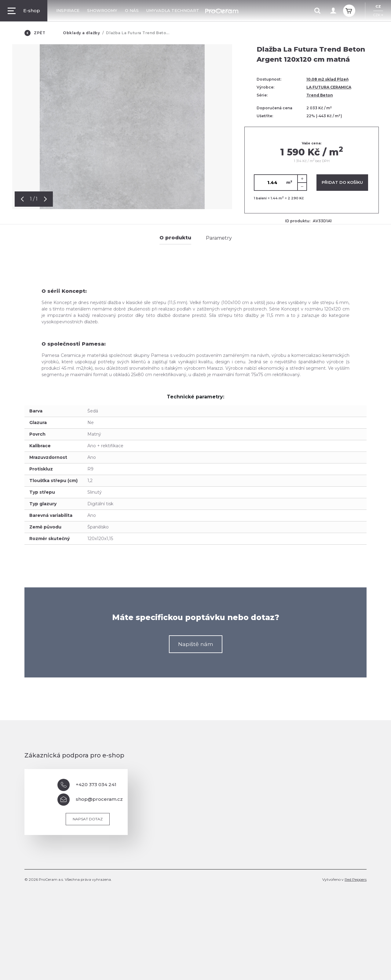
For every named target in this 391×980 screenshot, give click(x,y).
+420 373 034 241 (87, 785)
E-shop (24, 11)
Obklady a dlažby (81, 33)
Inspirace (68, 10)
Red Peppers (356, 879)
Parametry (219, 238)
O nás (132, 10)
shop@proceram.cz (90, 800)
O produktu (175, 238)
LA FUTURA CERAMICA (329, 87)
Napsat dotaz (88, 819)
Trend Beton (320, 95)
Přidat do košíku (342, 182)
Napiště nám (196, 644)
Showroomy (102, 10)
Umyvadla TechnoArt (173, 10)
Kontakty (219, 10)
